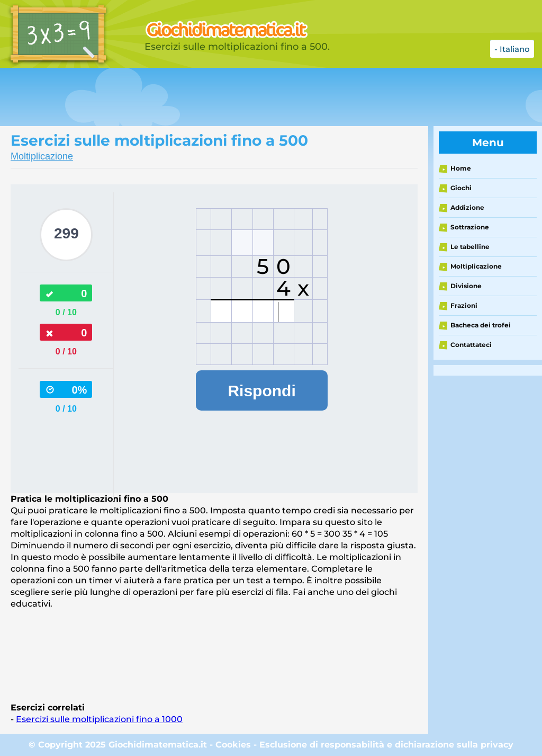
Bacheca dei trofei (481, 325)
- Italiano (512, 49)
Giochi (461, 188)
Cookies (233, 745)
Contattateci (471, 345)
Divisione (466, 286)
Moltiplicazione (42, 156)
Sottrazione (470, 227)
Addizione (467, 207)
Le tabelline (470, 247)
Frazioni (464, 305)
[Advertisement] (265, 97)
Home (461, 168)
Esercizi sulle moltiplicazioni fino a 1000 (99, 719)
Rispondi (261, 391)
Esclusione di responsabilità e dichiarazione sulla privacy (386, 745)
